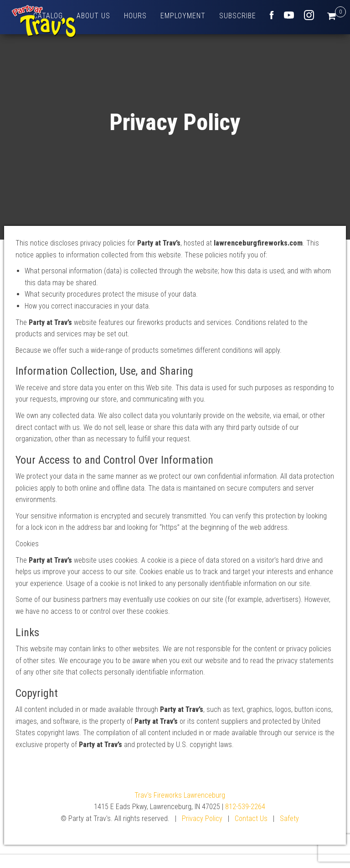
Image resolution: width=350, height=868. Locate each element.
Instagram (309, 15)
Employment (183, 16)
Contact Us (251, 818)
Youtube (289, 15)
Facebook (272, 15)
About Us (93, 16)
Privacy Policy (202, 818)
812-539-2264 (245, 807)
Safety (289, 818)
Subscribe (238, 16)
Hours (135, 16)
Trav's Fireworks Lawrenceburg (180, 795)
